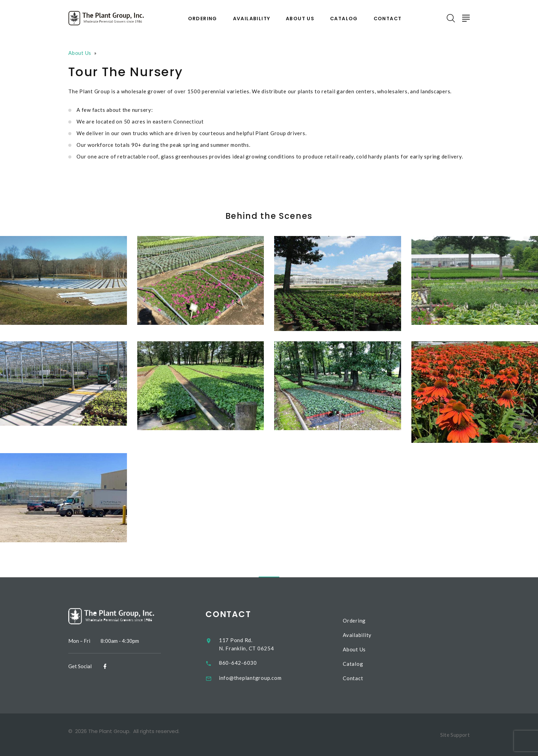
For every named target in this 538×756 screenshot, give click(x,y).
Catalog (344, 19)
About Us (300, 19)
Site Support (455, 735)
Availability (252, 19)
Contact (388, 19)
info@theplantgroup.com (255, 678)
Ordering (203, 19)
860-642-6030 (243, 663)
